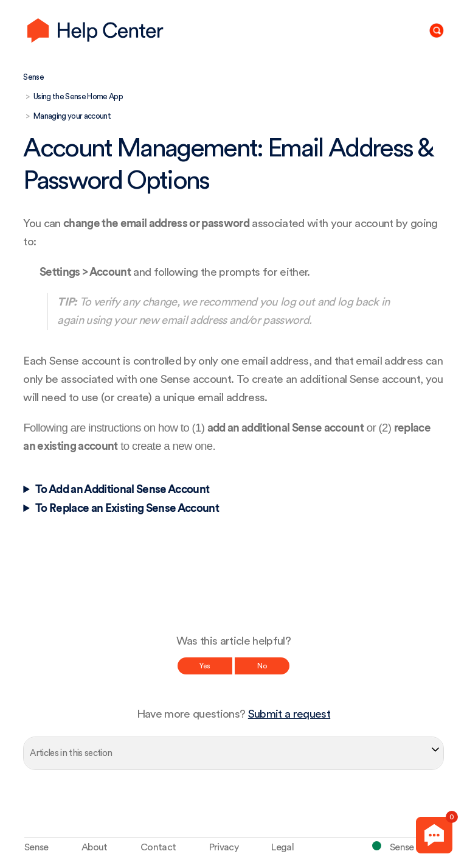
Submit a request (289, 714)
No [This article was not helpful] (262, 666)
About (95, 847)
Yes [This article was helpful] (205, 666)
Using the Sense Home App (78, 96)
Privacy (224, 847)
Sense (33, 77)
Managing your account (72, 116)
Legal (282, 847)
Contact (158, 847)
